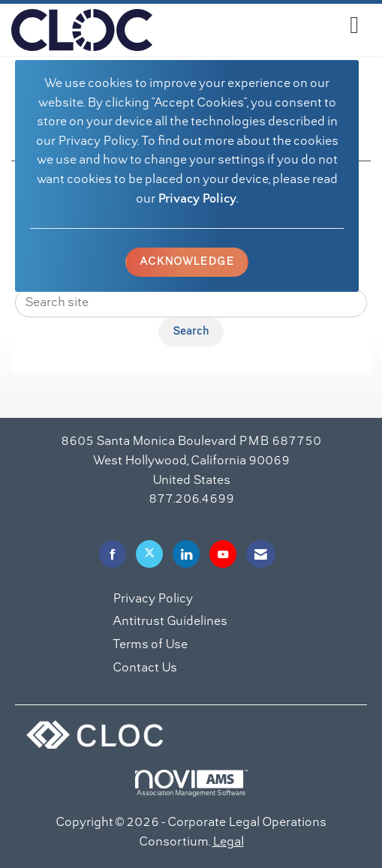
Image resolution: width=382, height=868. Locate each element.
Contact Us (145, 668)
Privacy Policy (197, 200)
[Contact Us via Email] (261, 554)
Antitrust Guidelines (170, 622)
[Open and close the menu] (260, 27)
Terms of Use (150, 645)
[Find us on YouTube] (223, 554)
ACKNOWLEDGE (187, 262)
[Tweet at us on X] (149, 554)
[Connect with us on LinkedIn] (186, 554)
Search (191, 332)
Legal (228, 842)
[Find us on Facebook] (113, 554)
